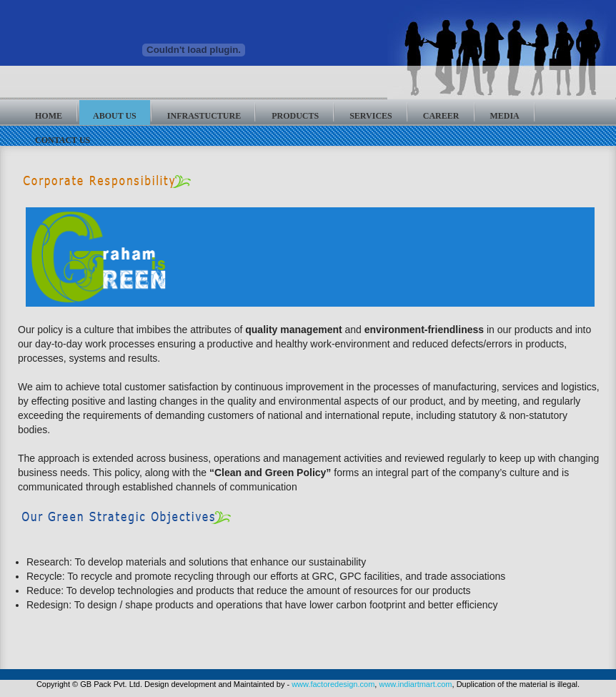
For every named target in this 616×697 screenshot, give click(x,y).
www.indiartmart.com (415, 684)
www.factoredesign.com (333, 684)
